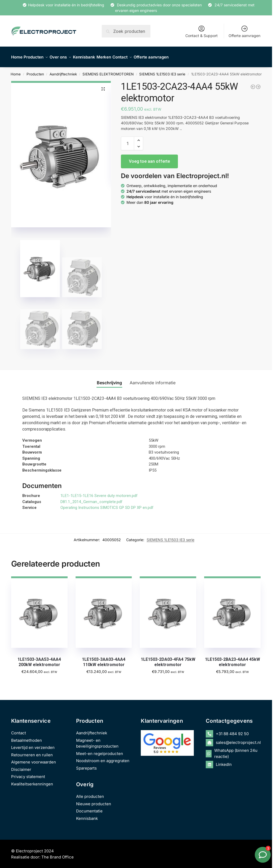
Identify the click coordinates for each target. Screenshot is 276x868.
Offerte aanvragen (244, 31)
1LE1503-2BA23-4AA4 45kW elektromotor (233, 659)
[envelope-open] (233, 740)
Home (16, 71)
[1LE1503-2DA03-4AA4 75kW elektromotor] (258, 84)
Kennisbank (87, 815)
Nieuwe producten (94, 801)
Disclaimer (21, 766)
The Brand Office (58, 854)
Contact (19, 730)
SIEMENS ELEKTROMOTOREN (108, 71)
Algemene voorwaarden (34, 759)
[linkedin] (233, 762)
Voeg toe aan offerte (149, 158)
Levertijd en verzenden (33, 745)
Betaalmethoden (27, 737)
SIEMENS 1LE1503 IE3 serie (162, 71)
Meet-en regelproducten (100, 750)
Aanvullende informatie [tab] (153, 380)
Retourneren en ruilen (32, 752)
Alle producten (90, 794)
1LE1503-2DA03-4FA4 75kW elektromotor (168, 659)
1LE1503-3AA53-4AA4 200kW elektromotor (39, 659)
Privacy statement (28, 774)
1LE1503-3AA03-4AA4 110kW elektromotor (104, 659)
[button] (103, 86)
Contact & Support (201, 31)
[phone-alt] (233, 731)
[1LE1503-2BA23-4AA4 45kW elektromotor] (253, 84)
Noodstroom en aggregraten (103, 758)
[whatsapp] (233, 751)
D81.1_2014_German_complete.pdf (91, 499)
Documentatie (89, 808)
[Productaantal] (128, 141)
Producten (35, 71)
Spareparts (86, 765)
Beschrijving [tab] (109, 380)
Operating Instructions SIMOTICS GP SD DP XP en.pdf (107, 505)
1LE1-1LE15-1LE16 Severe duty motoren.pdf (99, 493)
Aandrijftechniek (63, 71)
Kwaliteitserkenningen (32, 781)
